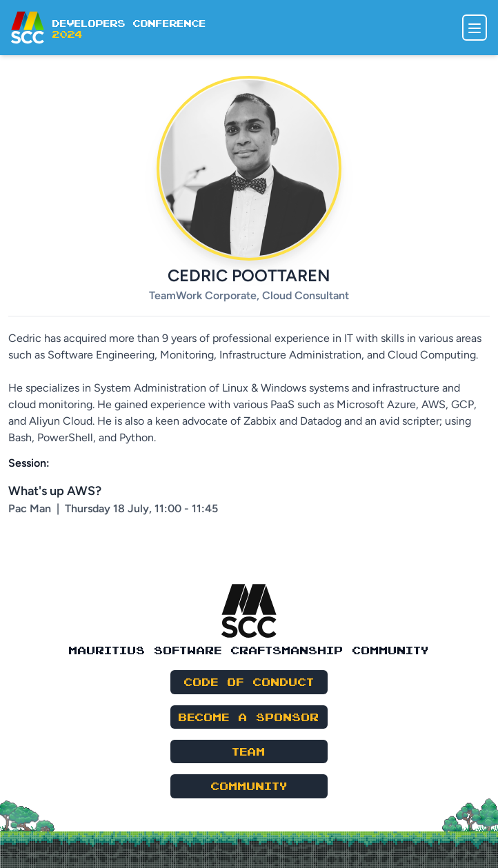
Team (249, 751)
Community (249, 786)
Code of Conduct (249, 682)
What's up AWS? (55, 491)
